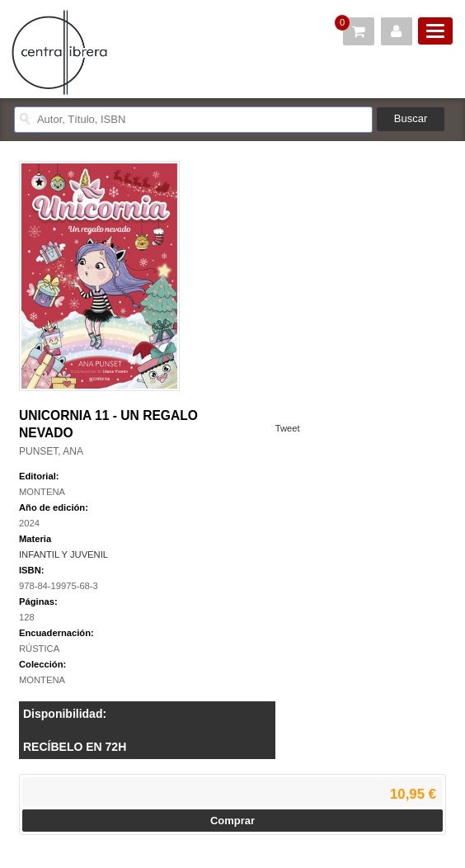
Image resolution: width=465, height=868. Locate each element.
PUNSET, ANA (51, 451)
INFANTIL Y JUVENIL (63, 554)
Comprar (233, 821)
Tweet (288, 428)
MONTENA (42, 492)
